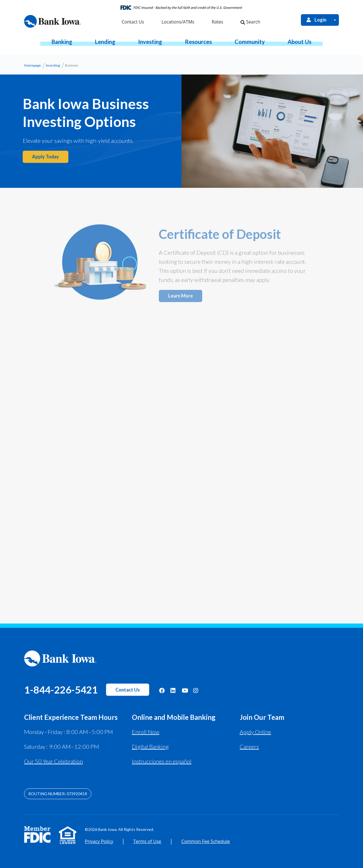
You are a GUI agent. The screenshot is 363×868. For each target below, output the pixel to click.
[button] (62, 42)
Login (316, 20)
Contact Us (128, 690)
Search (250, 22)
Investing (53, 65)
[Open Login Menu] (335, 20)
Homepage (32, 65)
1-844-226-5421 (61, 690)
